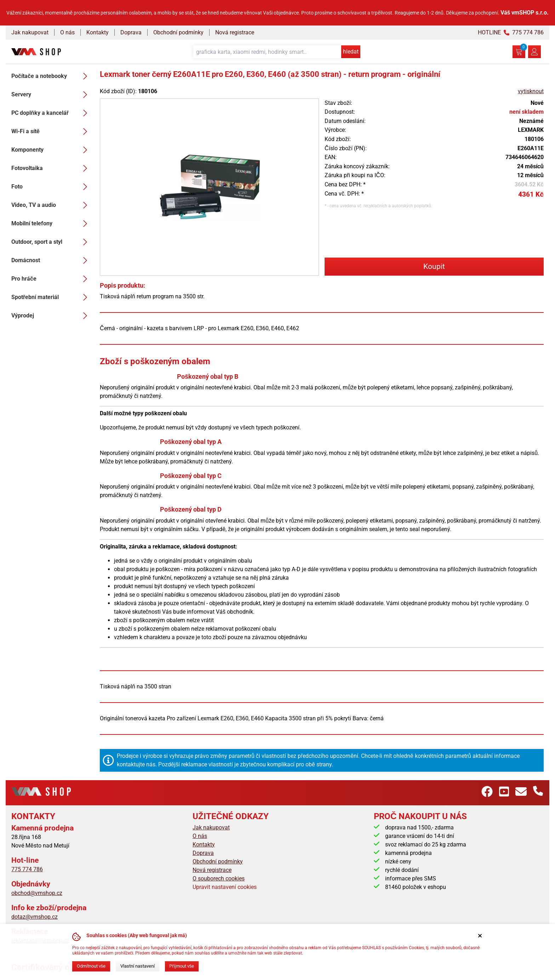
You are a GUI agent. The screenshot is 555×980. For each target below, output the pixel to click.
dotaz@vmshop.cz (35, 917)
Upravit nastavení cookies (225, 887)
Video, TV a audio (51, 205)
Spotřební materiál (51, 297)
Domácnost (51, 260)
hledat (351, 52)
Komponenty (51, 150)
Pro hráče (51, 279)
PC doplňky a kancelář (51, 113)
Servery (51, 95)
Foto (51, 187)
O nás (67, 32)
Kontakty (98, 32)
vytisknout (531, 91)
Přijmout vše (182, 966)
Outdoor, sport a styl (51, 242)
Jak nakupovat (30, 32)
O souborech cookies (219, 878)
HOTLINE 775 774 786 (511, 32)
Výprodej (51, 316)
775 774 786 (27, 869)
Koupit (434, 266)
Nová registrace (235, 32)
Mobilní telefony (51, 224)
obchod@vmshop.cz (37, 893)
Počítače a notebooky (51, 76)
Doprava (131, 32)
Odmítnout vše (91, 966)
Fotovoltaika (51, 168)
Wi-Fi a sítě (51, 131)
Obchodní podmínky (178, 32)
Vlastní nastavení (138, 966)
